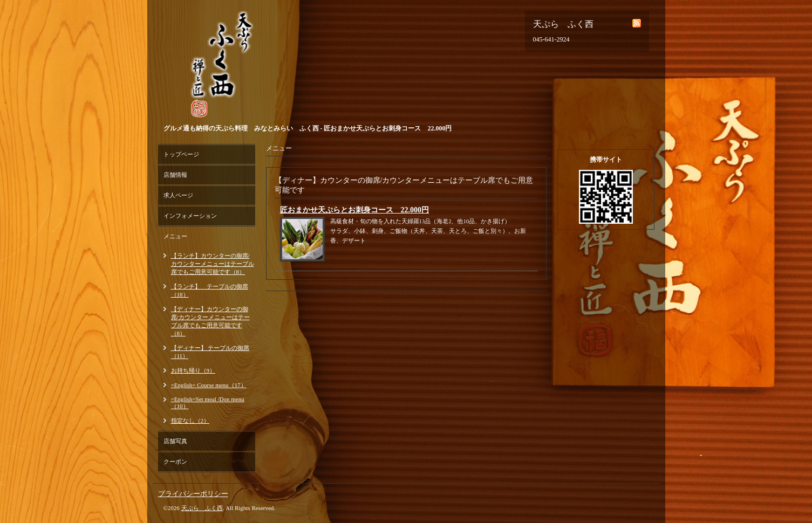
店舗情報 (175, 175)
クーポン (175, 462)
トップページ (181, 154)
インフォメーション (190, 216)
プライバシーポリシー (193, 494)
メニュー (175, 236)
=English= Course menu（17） (209, 385)
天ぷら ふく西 (202, 508)
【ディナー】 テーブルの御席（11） (210, 352)
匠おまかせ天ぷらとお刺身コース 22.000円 (355, 210)
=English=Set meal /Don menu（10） (208, 402)
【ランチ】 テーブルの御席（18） (210, 290)
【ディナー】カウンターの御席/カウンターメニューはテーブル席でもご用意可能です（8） (210, 321)
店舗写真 (175, 441)
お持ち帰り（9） (193, 370)
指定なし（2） (190, 421)
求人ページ (178, 195)
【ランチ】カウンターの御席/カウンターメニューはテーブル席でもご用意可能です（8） (213, 264)
